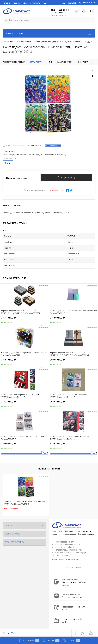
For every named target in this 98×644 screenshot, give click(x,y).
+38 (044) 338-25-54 (59, 10)
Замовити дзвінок (59, 15)
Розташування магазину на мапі (66, 559)
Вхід (64, 3)
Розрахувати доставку (35, 190)
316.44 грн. (24, 319)
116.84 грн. (24, 361)
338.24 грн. (24, 403)
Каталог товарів (49, 33)
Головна (7, 3)
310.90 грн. (24, 445)
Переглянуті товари (49, 469)
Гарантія (17, 3)
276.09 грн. (74, 319)
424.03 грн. (74, 445)
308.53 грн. (74, 403)
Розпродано (56, 190)
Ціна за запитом (17, 178)
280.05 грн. (74, 361)
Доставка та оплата (32, 3)
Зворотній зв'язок (74, 568)
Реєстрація (72, 3)
